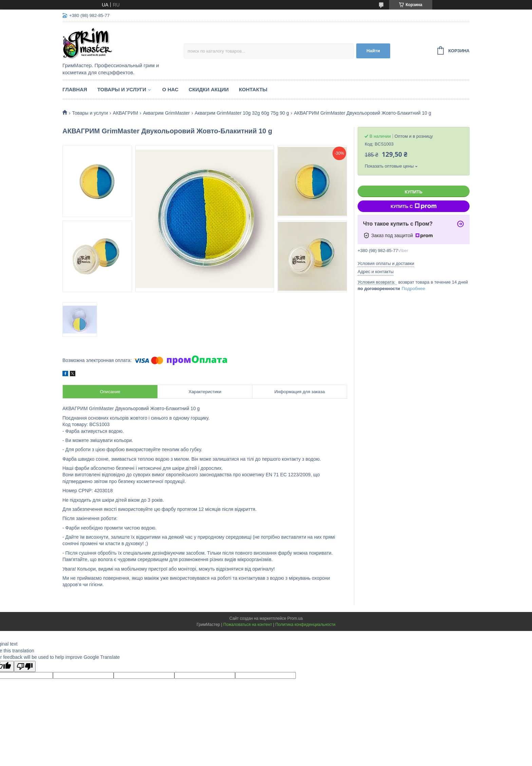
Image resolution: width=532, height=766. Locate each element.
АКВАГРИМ (126, 113)
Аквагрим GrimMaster (166, 113)
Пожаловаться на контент (248, 625)
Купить (414, 192)
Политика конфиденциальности (305, 625)
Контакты (253, 89)
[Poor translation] (25, 666)
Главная (75, 89)
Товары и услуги (122, 89)
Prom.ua (295, 618)
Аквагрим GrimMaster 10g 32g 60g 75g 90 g (242, 113)
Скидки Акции (209, 89)
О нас (170, 89)
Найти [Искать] (373, 51)
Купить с (413, 206)
